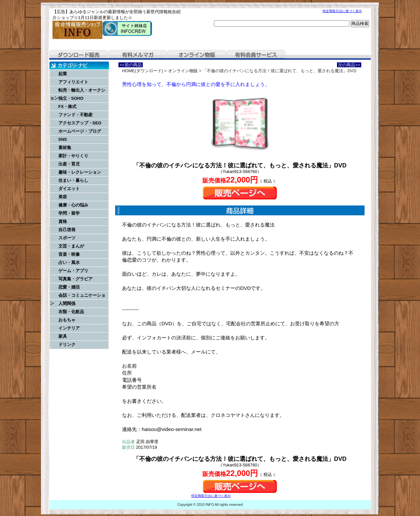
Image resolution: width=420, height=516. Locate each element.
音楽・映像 (69, 254)
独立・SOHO (71, 98)
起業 (63, 74)
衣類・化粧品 (71, 312)
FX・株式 (67, 107)
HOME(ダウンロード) (143, 71)
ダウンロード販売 (79, 55)
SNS (63, 139)
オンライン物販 (197, 55)
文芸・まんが (71, 246)
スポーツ (67, 238)
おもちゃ (67, 320)
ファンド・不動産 (75, 115)
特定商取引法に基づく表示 (342, 11)
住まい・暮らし (73, 180)
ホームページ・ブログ (80, 131)
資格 (63, 221)
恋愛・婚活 (69, 287)
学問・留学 (69, 213)
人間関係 (67, 303)
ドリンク (67, 344)
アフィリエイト (73, 82)
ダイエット (69, 189)
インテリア (69, 328)
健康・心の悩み (73, 205)
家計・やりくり (73, 156)
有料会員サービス (256, 55)
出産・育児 (69, 164)
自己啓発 (67, 230)
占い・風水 (69, 262)
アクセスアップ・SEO (80, 123)
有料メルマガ (138, 55)
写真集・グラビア (75, 279)
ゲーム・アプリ (73, 271)
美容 (63, 197)
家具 (63, 336)
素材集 (65, 148)
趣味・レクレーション (80, 172)
